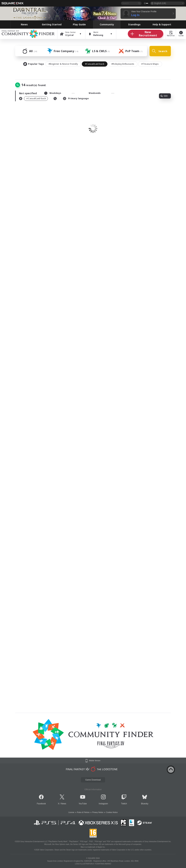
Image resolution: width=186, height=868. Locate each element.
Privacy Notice (98, 812)
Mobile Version (95, 761)
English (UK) (160, 3)
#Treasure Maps (150, 64)
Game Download (93, 780)
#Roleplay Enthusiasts (123, 64)
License (71, 812)
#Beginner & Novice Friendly (63, 64)
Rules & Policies (83, 812)
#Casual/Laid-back (95, 64)
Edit (164, 96)
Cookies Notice (112, 812)
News (64, 804)
